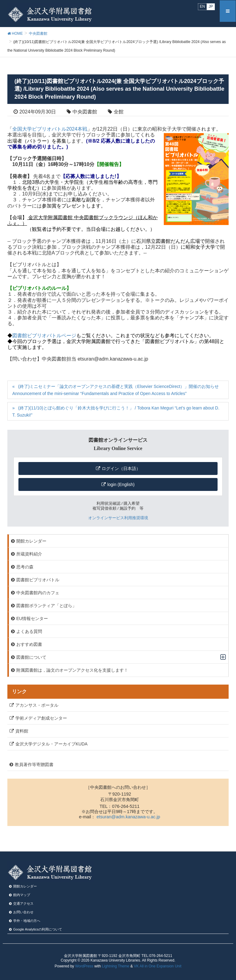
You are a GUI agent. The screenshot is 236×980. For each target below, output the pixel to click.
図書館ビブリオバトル (38, 580)
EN (202, 6)
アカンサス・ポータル (37, 705)
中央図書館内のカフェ (38, 593)
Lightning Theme (116, 966)
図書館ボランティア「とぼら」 (46, 606)
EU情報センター (32, 618)
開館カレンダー (31, 541)
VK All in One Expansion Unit (157, 966)
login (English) (121, 484)
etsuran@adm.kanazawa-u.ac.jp (128, 817)
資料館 (22, 731)
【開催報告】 (109, 164)
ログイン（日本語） (121, 468)
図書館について (31, 657)
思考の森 (25, 567)
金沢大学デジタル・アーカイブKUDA (51, 744)
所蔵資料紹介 (29, 554)
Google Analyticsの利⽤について (38, 929)
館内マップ (22, 895)
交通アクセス (23, 903)
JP (211, 6)
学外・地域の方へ (27, 921)
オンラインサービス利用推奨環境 (118, 518)
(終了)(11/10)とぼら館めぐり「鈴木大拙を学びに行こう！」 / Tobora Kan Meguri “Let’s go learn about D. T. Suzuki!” (116, 411)
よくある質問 (29, 631)
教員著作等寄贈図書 (34, 765)
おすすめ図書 (29, 644)
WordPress (84, 966)
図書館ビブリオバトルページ (44, 336)
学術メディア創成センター (41, 718)
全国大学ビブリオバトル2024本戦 (50, 129)
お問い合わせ (23, 912)
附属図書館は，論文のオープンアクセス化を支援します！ (72, 670)
